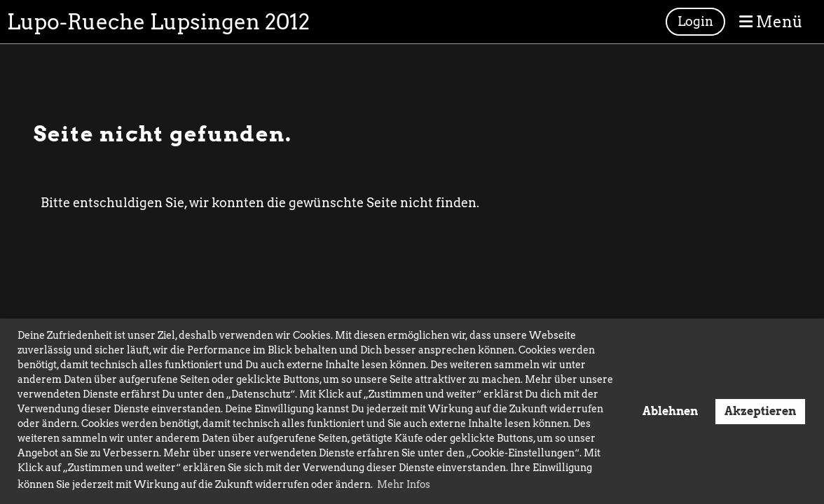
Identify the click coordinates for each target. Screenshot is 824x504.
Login (695, 21)
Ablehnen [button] (670, 411)
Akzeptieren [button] (760, 411)
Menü (771, 22)
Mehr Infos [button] (404, 484)
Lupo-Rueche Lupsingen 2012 (158, 22)
